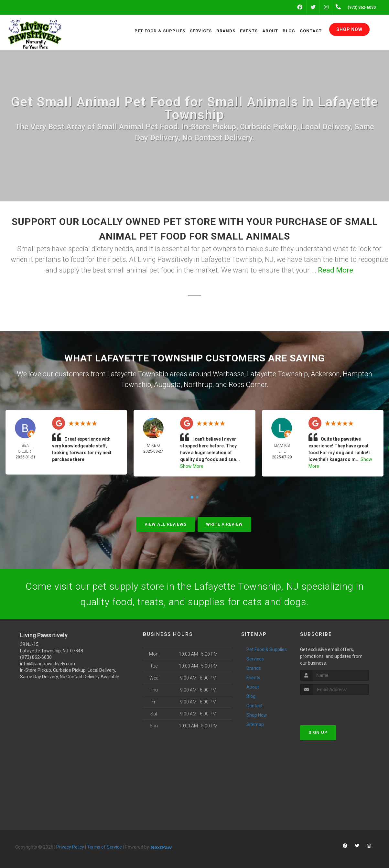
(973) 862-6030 (36, 657)
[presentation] (335, 707)
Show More (192, 466)
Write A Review (224, 524)
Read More (335, 270)
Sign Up (318, 732)
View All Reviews (166, 524)
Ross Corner (248, 385)
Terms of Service (104, 847)
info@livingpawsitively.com (48, 664)
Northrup (198, 385)
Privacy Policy (70, 847)
